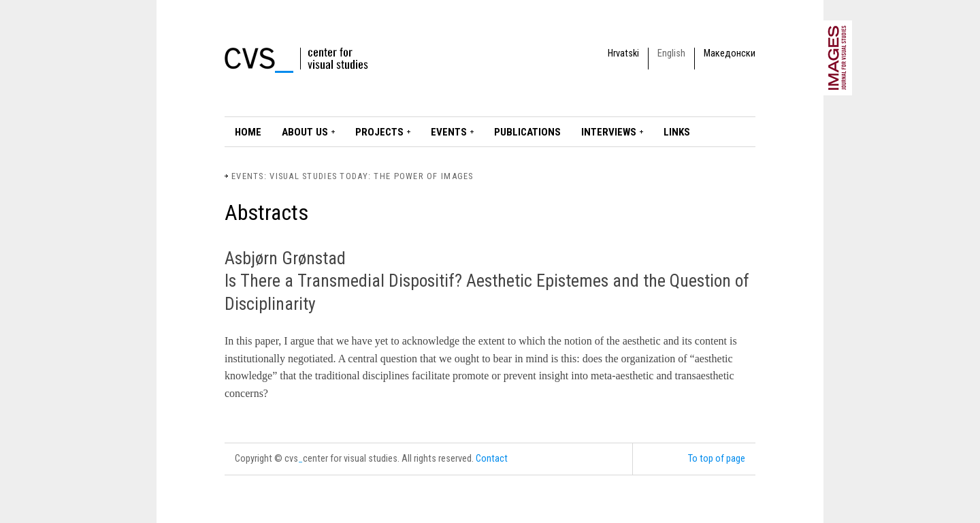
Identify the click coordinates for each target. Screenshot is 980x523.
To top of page (717, 459)
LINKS (677, 132)
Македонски (730, 53)
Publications (527, 132)
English (671, 53)
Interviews (609, 132)
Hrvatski (623, 53)
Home (248, 132)
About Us (305, 132)
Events (449, 132)
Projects (379, 132)
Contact (492, 459)
